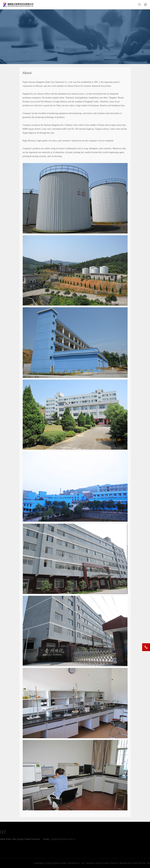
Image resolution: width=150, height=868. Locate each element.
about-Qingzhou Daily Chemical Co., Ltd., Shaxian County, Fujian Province (18, 5)
